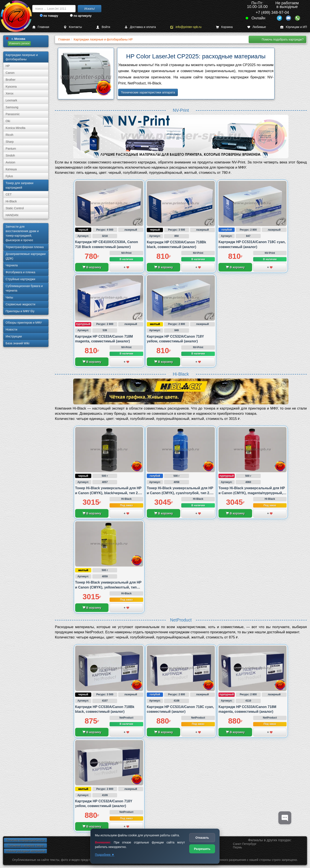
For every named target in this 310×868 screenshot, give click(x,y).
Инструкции (14, 336)
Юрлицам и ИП (294, 27)
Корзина (224, 27)
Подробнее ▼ (105, 855)
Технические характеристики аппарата (148, 92)
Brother (11, 80)
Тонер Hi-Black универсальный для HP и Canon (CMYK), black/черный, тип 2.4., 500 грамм (109, 493)
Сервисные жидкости (20, 304)
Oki (8, 121)
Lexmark (11, 100)
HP (8, 66)
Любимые (257, 27)
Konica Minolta (15, 128)
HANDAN (12, 215)
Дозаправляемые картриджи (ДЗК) (26, 256)
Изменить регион (19, 43)
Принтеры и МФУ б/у (20, 311)
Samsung (12, 107)
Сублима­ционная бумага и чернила (24, 288)
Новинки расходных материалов (25, 851)
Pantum (11, 149)
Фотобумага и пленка (20, 272)
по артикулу (81, 16)
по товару (49, 16)
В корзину (92, 267)
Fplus (9, 176)
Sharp (10, 142)
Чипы (9, 297)
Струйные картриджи (20, 279)
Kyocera (11, 87)
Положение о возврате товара (25, 846)
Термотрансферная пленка (25, 247)
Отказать (202, 838)
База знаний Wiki (18, 343)
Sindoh (10, 155)
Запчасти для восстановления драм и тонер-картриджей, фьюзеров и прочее (22, 233)
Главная (41, 27)
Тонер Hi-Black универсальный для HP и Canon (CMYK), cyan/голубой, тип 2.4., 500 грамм (180, 493)
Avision (10, 162)
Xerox (10, 93)
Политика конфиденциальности (25, 840)
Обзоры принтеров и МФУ (24, 323)
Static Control (15, 208)
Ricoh (9, 135)
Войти (103, 27)
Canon (10, 73)
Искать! (90, 9)
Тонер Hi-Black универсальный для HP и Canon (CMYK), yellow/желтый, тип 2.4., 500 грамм (108, 587)
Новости (11, 329)
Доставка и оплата (140, 27)
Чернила (12, 265)
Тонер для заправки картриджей (19, 185)
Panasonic (13, 114)
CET (9, 194)
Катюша (11, 169)
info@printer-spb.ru (186, 27)
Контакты (73, 27)
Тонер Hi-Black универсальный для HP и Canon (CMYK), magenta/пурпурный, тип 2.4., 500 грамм (252, 493)
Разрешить (202, 849)
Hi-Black (11, 201)
